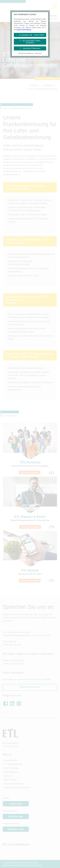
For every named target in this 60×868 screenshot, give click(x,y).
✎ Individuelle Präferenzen (30, 48)
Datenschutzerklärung (24, 30)
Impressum (38, 53)
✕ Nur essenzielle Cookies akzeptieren (30, 42)
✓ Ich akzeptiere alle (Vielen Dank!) (30, 35)
